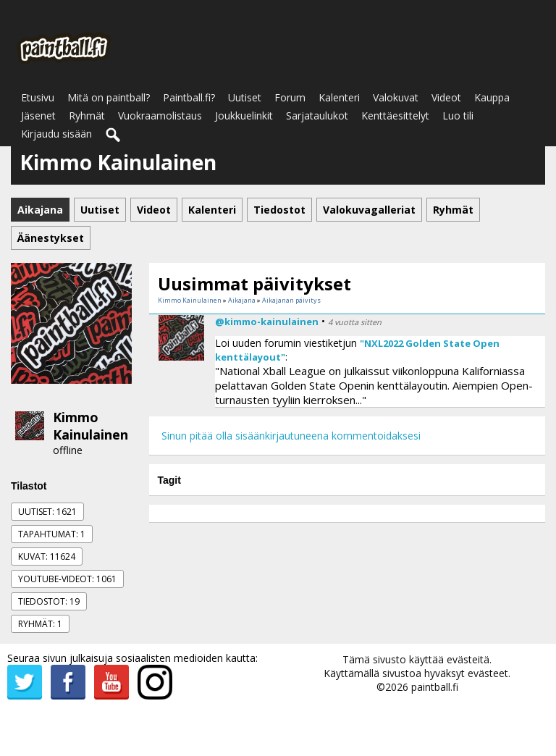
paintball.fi (435, 687)
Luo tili (458, 115)
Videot (446, 97)
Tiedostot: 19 (49, 601)
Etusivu (38, 97)
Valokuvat (396, 97)
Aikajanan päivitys (291, 300)
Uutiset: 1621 (47, 512)
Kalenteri (339, 97)
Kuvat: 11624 (47, 556)
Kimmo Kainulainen (90, 426)
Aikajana (242, 300)
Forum (290, 97)
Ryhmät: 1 (40, 624)
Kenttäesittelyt (395, 115)
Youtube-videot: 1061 (67, 579)
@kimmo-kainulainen (267, 322)
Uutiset (245, 97)
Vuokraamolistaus (160, 115)
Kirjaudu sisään (56, 134)
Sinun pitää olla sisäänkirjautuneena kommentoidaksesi (291, 436)
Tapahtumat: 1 (52, 534)
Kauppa (492, 97)
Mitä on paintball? (109, 97)
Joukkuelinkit (244, 115)
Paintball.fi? (189, 97)
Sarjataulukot (317, 115)
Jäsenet (38, 115)
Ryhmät (87, 115)
